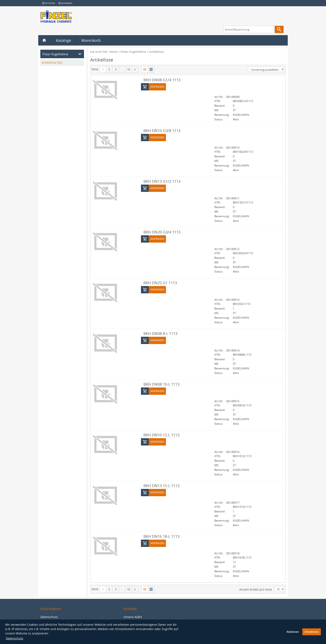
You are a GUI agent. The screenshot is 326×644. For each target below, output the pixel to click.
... (122, 69)
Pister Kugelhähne (133, 52)
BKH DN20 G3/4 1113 (162, 232)
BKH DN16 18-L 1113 (161, 536)
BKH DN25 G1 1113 (160, 283)
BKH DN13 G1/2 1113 (162, 181)
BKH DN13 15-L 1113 (161, 485)
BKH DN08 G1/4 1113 (162, 80)
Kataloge (64, 40)
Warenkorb (91, 40)
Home (113, 52)
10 (128, 69)
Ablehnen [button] (293, 632)
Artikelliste (157, 52)
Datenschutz (15, 638)
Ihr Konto (49, 3)
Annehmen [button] (312, 632)
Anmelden (65, 3)
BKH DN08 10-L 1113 (161, 384)
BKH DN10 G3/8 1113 (162, 130)
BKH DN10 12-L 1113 (161, 435)
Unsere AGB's (133, 617)
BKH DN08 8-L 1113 (160, 333)
